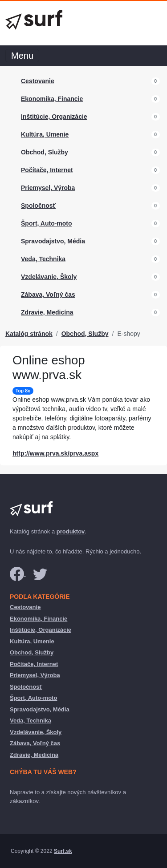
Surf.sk (63, 851)
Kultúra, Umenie (45, 134)
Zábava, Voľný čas (48, 295)
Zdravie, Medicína (47, 312)
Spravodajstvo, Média (53, 241)
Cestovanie (38, 81)
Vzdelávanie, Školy (49, 277)
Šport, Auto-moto (47, 223)
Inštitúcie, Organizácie (54, 117)
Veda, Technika (43, 259)
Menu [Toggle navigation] (22, 56)
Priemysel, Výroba (48, 188)
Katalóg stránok (29, 334)
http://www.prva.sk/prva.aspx (55, 453)
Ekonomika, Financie (52, 99)
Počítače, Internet (47, 170)
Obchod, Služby (45, 152)
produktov (71, 531)
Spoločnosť (38, 206)
